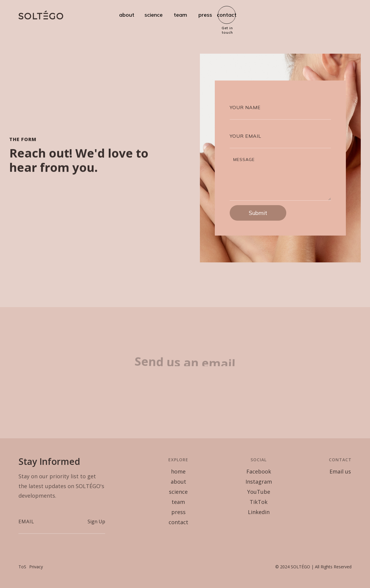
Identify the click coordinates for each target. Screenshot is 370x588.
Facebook (259, 471)
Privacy (36, 567)
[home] (41, 15)
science (154, 15)
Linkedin (259, 512)
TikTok (259, 502)
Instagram (259, 482)
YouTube (259, 492)
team (180, 15)
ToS (22, 567)
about (127, 15)
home (178, 471)
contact (227, 15)
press (205, 15)
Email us (340, 471)
